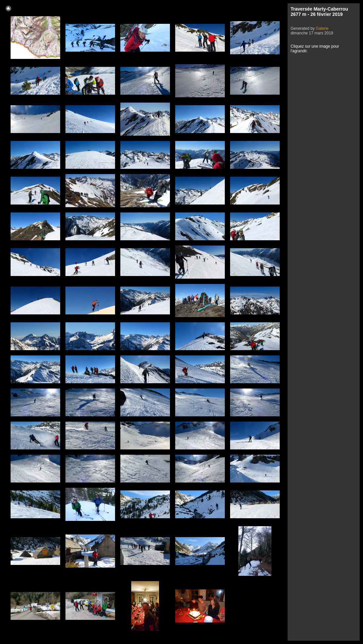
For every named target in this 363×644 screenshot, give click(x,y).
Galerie (322, 28)
